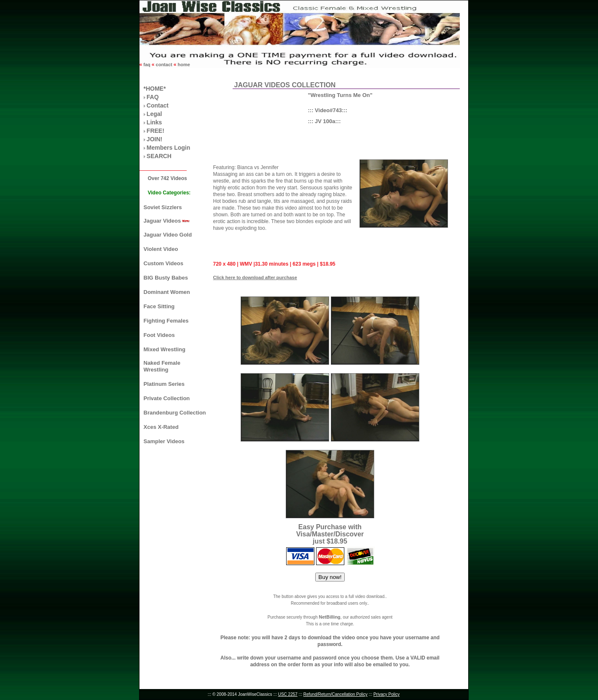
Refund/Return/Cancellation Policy (335, 694)
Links (154, 122)
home (183, 65)
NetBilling (329, 617)
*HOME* (155, 89)
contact (164, 65)
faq (147, 65)
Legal (154, 114)
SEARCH (159, 156)
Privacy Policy (386, 694)
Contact (158, 105)
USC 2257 (288, 694)
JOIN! (154, 139)
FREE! (156, 131)
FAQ (153, 97)
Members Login (168, 148)
